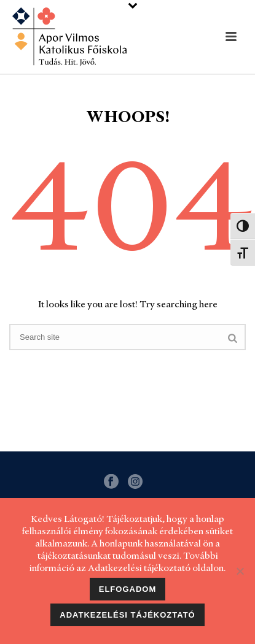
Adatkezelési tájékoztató (127, 615)
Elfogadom (128, 589)
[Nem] (240, 571)
